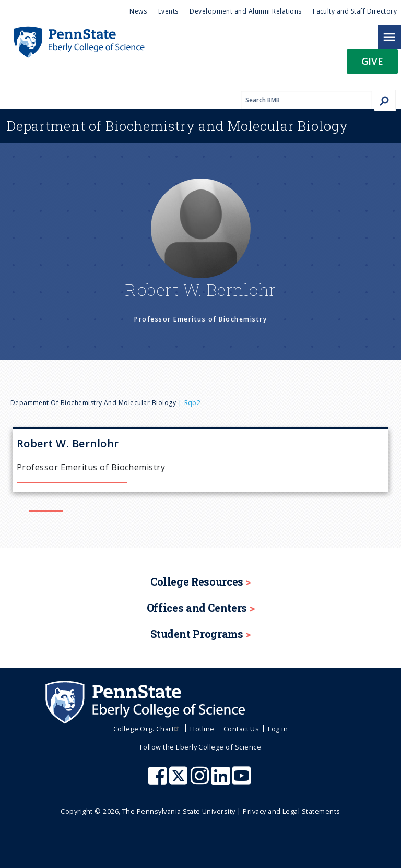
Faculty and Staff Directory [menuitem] (355, 11)
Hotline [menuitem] (202, 729)
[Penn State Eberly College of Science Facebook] (159, 781)
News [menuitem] (138, 11)
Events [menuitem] (168, 11)
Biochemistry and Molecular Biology (178, 126)
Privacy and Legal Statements (291, 811)
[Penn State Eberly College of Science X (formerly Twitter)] (180, 781)
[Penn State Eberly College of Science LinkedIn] (222, 781)
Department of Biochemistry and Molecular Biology (93, 403)
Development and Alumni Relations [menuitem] (245, 11)
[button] (372, 64)
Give (372, 61)
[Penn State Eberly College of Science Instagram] (201, 781)
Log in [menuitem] (278, 729)
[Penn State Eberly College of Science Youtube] (243, 781)
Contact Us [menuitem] (241, 729)
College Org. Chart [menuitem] (148, 729)
